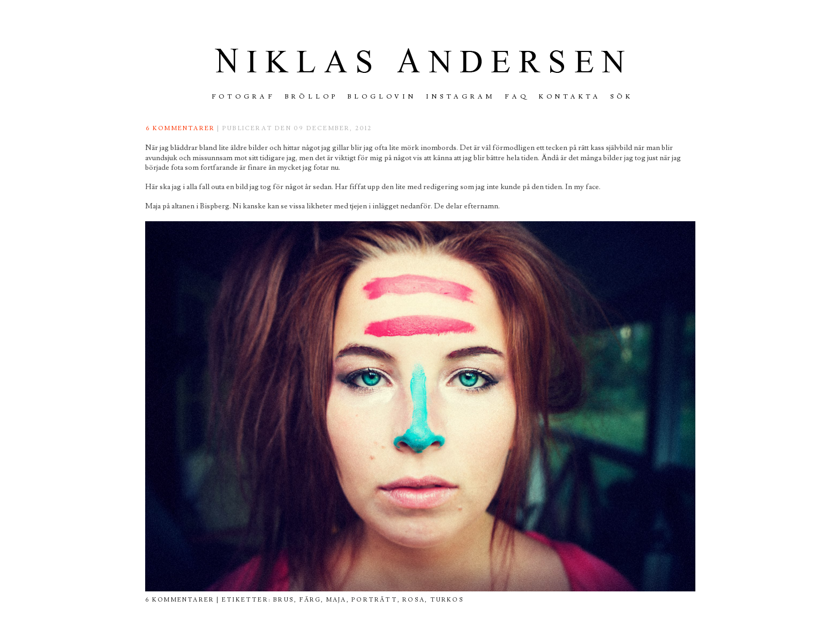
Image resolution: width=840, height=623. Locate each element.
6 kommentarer (181, 128)
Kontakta (570, 97)
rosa (414, 600)
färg (310, 600)
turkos (447, 600)
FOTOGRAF (244, 97)
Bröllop (312, 97)
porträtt (374, 600)
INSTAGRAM (460, 97)
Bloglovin (382, 97)
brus (284, 600)
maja (336, 600)
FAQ (517, 97)
